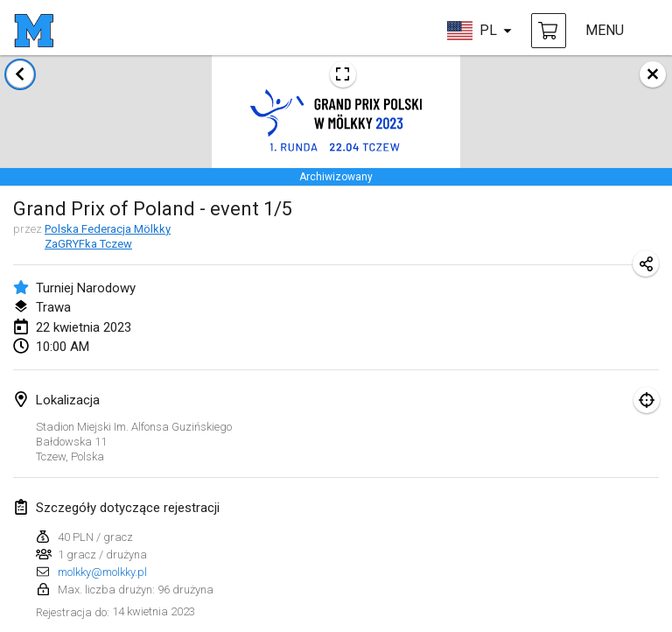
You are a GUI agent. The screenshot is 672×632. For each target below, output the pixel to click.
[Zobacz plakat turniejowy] (343, 74)
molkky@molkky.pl (102, 572)
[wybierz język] (479, 31)
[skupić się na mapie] (647, 400)
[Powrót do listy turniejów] (20, 74)
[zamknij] (653, 74)
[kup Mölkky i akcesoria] (549, 31)
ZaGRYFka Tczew (88, 244)
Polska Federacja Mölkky (108, 229)
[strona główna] (34, 31)
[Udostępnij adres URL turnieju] (646, 263)
